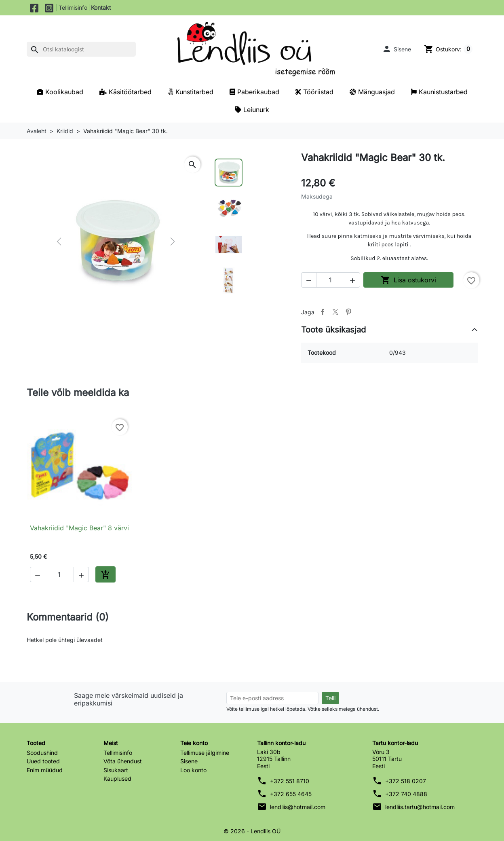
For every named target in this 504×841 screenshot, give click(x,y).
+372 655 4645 (291, 794)
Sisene (189, 761)
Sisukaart (116, 770)
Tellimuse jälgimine (205, 753)
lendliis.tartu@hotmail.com (420, 807)
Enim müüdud (45, 770)
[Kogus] (331, 280)
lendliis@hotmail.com (298, 807)
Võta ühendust (123, 761)
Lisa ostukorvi (408, 280)
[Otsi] (81, 49)
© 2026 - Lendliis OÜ (252, 831)
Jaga (323, 312)
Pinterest (348, 312)
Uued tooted (43, 761)
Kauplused (117, 779)
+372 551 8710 (290, 781)
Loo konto (193, 770)
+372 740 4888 (406, 794)
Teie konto (194, 743)
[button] (396, 49)
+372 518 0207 (406, 781)
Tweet (335, 312)
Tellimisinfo (73, 7)
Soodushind (42, 753)
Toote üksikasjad (333, 330)
